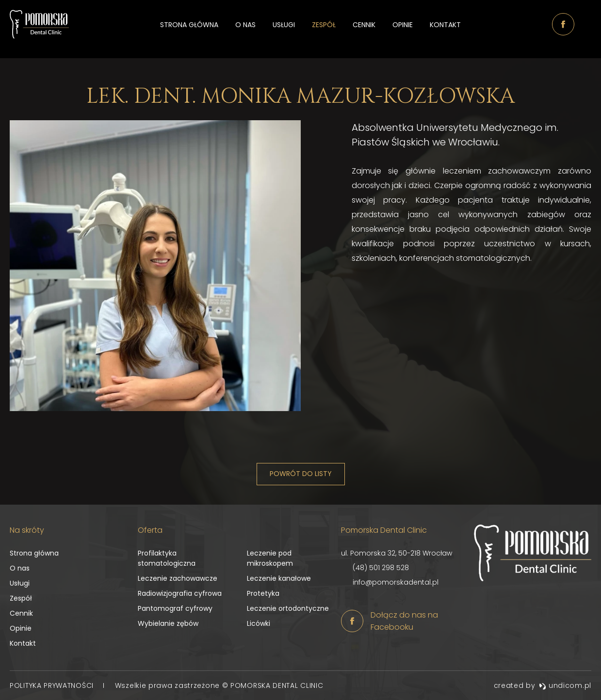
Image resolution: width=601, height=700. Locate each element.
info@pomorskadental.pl (396, 582)
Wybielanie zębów (168, 623)
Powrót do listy (301, 474)
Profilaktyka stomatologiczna (167, 558)
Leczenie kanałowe (279, 578)
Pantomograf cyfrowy (175, 608)
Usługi (284, 30)
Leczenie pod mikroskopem (270, 558)
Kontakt (445, 30)
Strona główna (189, 30)
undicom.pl (565, 685)
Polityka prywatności (53, 685)
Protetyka (263, 593)
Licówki (259, 623)
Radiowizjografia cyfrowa (180, 593)
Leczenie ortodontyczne (288, 608)
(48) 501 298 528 (381, 568)
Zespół (324, 30)
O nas (245, 30)
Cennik (364, 30)
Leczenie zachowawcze (178, 578)
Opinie (403, 30)
